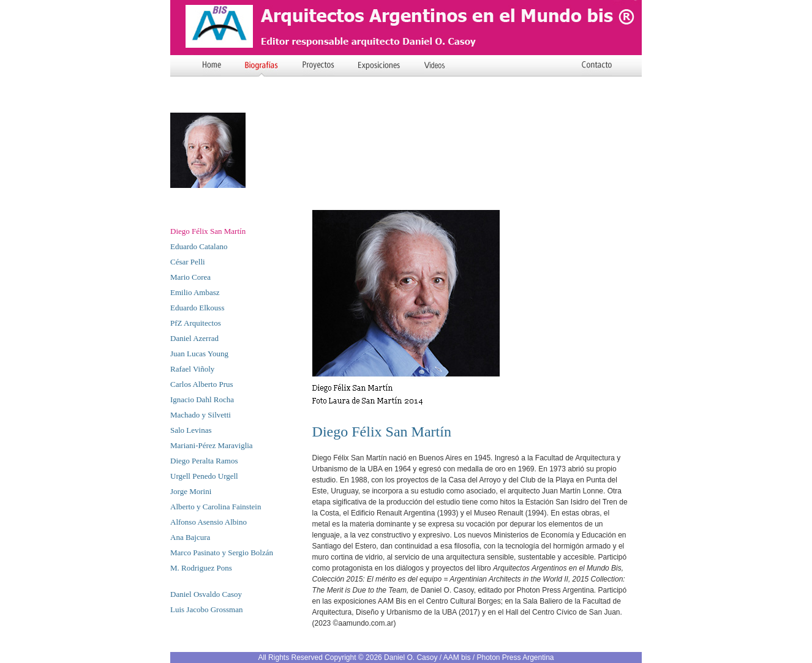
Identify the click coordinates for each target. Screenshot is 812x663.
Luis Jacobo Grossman (206, 609)
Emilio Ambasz (195, 292)
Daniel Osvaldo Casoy (206, 594)
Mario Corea (190, 277)
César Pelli (188, 262)
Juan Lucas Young (199, 354)
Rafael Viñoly (192, 369)
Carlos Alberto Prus (202, 384)
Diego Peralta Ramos (204, 461)
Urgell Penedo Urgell (204, 476)
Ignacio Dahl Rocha (202, 399)
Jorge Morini (191, 491)
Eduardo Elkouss (197, 308)
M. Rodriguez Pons (201, 568)
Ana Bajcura (190, 537)
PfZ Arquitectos (196, 323)
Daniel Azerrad (194, 338)
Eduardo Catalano (199, 246)
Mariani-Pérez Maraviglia (212, 445)
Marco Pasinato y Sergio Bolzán (222, 552)
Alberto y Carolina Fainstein (216, 507)
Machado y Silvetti (201, 415)
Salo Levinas (191, 430)
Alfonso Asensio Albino (209, 522)
